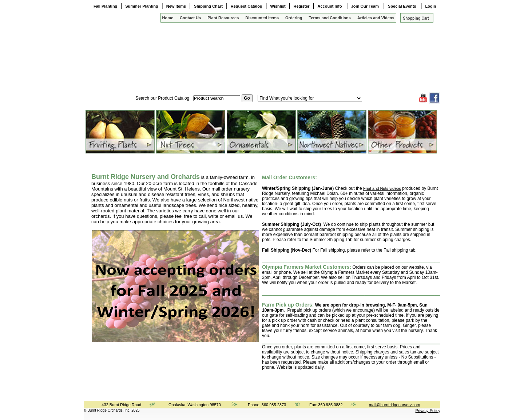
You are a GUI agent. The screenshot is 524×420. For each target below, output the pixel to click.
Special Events (403, 6)
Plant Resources (223, 18)
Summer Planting (142, 6)
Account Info (330, 6)
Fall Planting (105, 6)
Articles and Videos (376, 18)
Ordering (294, 18)
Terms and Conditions (330, 18)
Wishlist (278, 6)
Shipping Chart (208, 6)
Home (168, 18)
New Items (176, 6)
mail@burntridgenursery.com (395, 405)
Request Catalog (247, 6)
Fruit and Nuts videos (382, 188)
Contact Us (190, 18)
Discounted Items (262, 18)
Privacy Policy (428, 411)
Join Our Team (366, 6)
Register (302, 6)
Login (431, 6)
